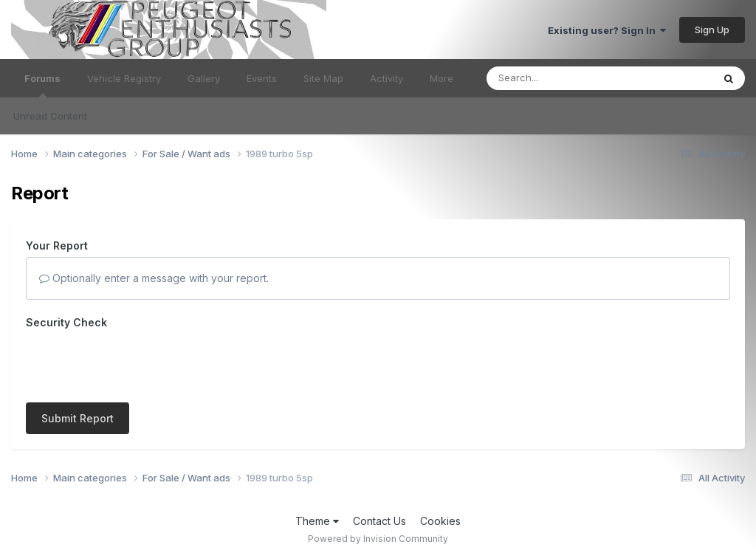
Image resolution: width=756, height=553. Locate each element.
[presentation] (138, 363)
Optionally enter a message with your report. (154, 278)
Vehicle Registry (124, 78)
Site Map (323, 78)
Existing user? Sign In (607, 30)
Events (262, 78)
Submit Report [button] (78, 418)
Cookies (440, 521)
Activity (386, 78)
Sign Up (712, 30)
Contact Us (379, 521)
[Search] (559, 78)
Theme (317, 521)
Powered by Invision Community (378, 539)
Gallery (204, 78)
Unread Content (50, 116)
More (441, 78)
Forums (42, 85)
